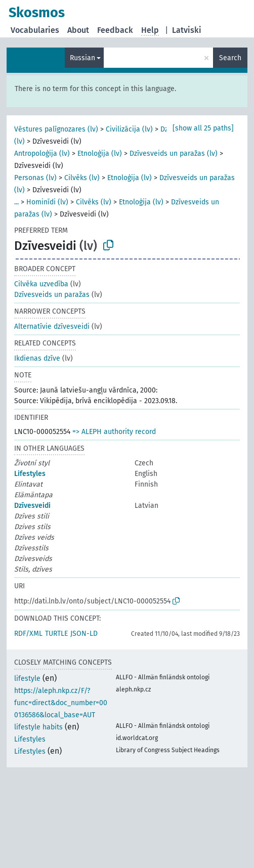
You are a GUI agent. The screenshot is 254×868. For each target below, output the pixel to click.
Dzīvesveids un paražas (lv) (174, 154)
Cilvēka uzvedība (41, 284)
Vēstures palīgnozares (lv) (56, 129)
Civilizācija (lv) (129, 129)
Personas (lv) (35, 178)
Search (230, 58)
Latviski (187, 30)
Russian (82, 58)
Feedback (115, 30)
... (16, 202)
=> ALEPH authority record (114, 432)
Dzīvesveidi (32, 506)
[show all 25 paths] (203, 128)
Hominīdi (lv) (47, 202)
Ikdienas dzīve (37, 358)
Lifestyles (30, 474)
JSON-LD (84, 634)
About (78, 30)
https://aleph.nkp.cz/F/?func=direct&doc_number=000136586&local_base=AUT (61, 703)
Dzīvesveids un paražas (52, 295)
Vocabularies (35, 30)
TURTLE (56, 634)
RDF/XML (28, 634)
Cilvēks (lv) (82, 178)
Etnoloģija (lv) (100, 154)
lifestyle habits (38, 727)
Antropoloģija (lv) (42, 154)
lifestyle (27, 679)
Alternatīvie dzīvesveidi (52, 327)
